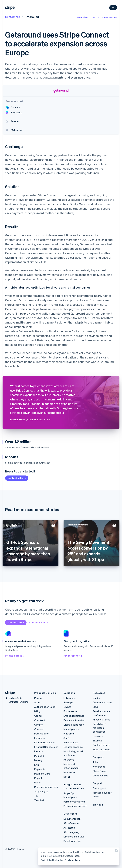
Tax (36, 796)
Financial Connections (46, 747)
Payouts (39, 778)
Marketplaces (71, 729)
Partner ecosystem (74, 802)
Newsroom (99, 767)
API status (69, 828)
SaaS (66, 738)
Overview (83, 17)
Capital (38, 716)
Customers (13, 17)
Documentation (72, 819)
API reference (73, 656)
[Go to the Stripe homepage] (9, 693)
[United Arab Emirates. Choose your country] (17, 700)
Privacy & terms (102, 720)
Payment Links (42, 774)
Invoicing (39, 756)
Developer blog (72, 841)
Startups (68, 702)
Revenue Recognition (46, 787)
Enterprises (70, 698)
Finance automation (74, 720)
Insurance (69, 760)
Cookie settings (102, 745)
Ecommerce (70, 711)
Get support (100, 788)
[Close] (116, 851)
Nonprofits (69, 772)
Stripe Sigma (41, 791)
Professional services (75, 806)
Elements (40, 738)
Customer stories (102, 702)
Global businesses (74, 725)
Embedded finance (74, 716)
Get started (16, 622)
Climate (39, 725)
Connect (39, 729)
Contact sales (17, 478)
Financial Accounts (45, 742)
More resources (102, 749)
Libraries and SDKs (74, 837)
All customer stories (105, 17)
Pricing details (15, 656)
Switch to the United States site (61, 860)
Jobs (95, 762)
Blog (95, 707)
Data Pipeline (42, 734)
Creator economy (73, 747)
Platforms (69, 734)
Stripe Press (100, 771)
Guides (97, 698)
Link (37, 765)
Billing (37, 711)
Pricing (38, 698)
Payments (40, 769)
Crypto (67, 707)
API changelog (71, 832)
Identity (39, 751)
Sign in (98, 805)
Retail (67, 777)
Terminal (39, 800)
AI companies (71, 742)
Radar (37, 782)
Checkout (40, 720)
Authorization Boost (45, 707)
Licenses (98, 736)
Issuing (38, 760)
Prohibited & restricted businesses (100, 728)
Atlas (37, 702)
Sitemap (97, 741)
